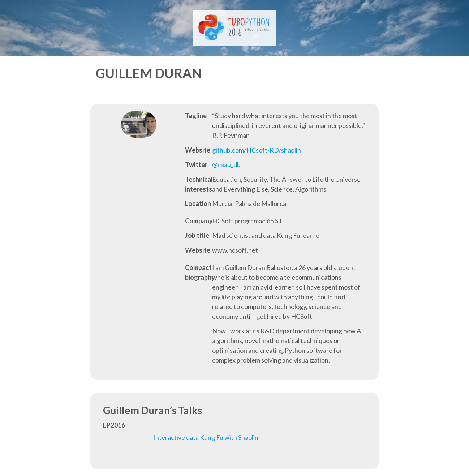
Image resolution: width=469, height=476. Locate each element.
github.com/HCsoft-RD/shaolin (257, 150)
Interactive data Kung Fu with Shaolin (206, 437)
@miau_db (226, 164)
